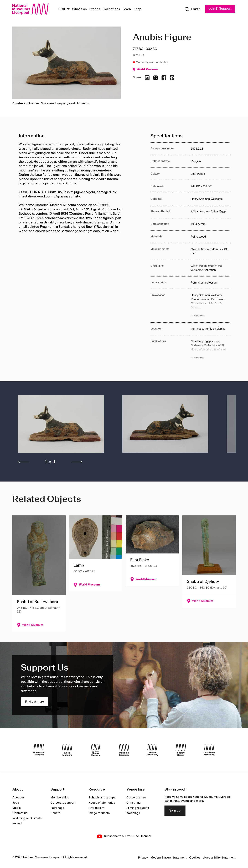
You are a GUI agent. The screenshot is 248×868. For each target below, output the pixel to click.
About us (19, 798)
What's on (79, 9)
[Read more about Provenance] (211, 306)
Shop (137, 9)
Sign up (175, 811)
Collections (111, 9)
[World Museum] (67, 750)
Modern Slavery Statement (169, 858)
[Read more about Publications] (211, 350)
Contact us (20, 813)
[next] (77, 462)
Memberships (60, 798)
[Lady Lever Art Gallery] (209, 750)
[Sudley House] (181, 750)
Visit (62, 9)
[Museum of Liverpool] (39, 750)
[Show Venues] (68, 9)
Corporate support (63, 803)
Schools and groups (102, 798)
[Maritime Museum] (124, 750)
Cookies (195, 858)
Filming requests (138, 808)
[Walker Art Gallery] (152, 750)
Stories (95, 9)
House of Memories (102, 803)
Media (17, 808)
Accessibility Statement (219, 858)
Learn (127, 9)
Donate (55, 813)
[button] (63, 426)
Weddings (133, 813)
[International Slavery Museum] (96, 750)
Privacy (143, 858)
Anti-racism (96, 808)
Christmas (133, 803)
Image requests (99, 813)
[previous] (24, 462)
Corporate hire (136, 798)
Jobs (16, 803)
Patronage (57, 808)
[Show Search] (190, 9)
